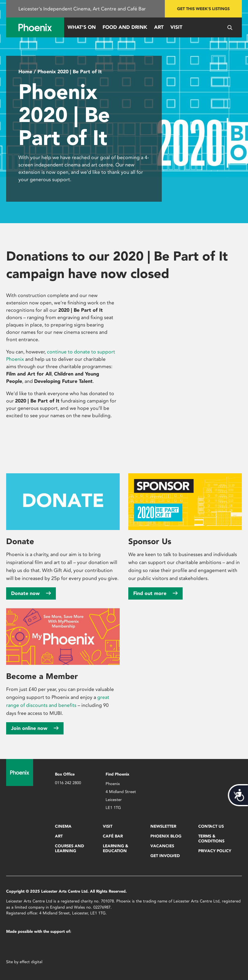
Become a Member (42, 676)
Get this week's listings (203, 9)
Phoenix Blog (166, 836)
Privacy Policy (215, 851)
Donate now (31, 593)
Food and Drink (125, 27)
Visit (176, 27)
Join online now (35, 728)
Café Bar (113, 836)
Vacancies (162, 846)
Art (159, 27)
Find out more (155, 593)
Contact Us (211, 826)
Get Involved (165, 856)
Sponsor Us (150, 541)
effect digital (31, 962)
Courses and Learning (70, 848)
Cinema (63, 826)
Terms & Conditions (211, 839)
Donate (20, 541)
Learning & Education (116, 848)
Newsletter (163, 826)
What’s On (82, 27)
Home (25, 72)
